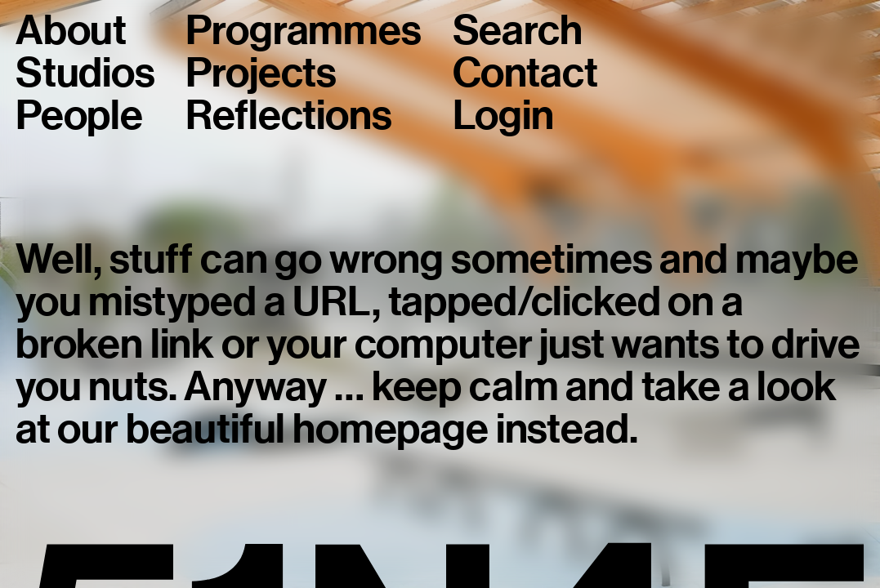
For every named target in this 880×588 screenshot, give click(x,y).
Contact (525, 73)
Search (518, 30)
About (71, 30)
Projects (261, 73)
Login (503, 115)
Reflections (288, 115)
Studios (85, 73)
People (79, 115)
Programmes (303, 30)
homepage (391, 429)
